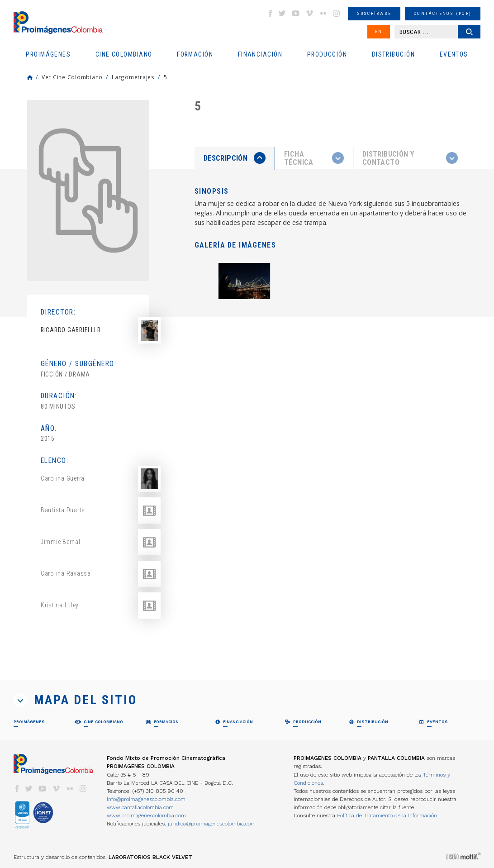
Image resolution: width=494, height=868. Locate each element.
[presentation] (235, 158)
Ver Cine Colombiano (72, 77)
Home (30, 77)
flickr (323, 13)
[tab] (235, 158)
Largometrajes (133, 77)
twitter (282, 13)
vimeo (309, 13)
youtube (296, 13)
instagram (337, 13)
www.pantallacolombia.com (140, 807)
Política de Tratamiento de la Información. (388, 816)
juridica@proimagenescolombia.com (212, 824)
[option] (88, 191)
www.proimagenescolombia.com (146, 816)
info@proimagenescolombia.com (146, 799)
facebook (270, 13)
